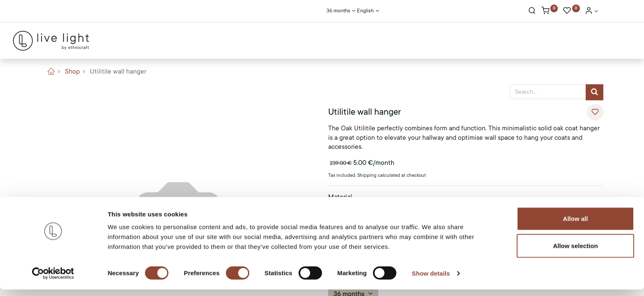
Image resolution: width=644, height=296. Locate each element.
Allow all (576, 225)
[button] (595, 112)
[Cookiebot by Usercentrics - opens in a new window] (53, 280)
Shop (72, 72)
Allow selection (575, 252)
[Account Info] (591, 12)
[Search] (532, 12)
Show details (431, 280)
